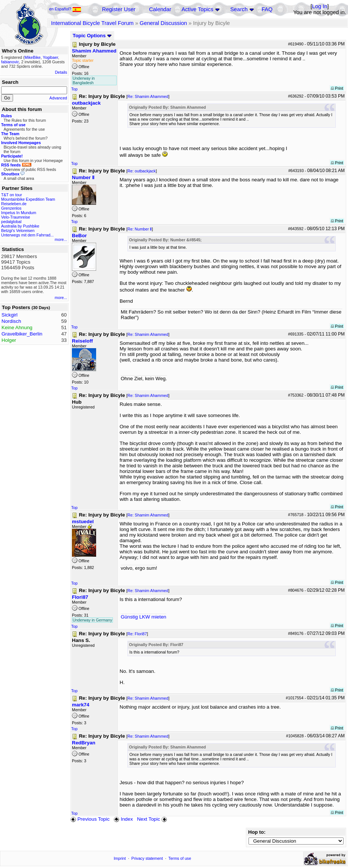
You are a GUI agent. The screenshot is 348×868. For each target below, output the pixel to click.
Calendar (160, 9)
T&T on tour (12, 195)
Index (123, 819)
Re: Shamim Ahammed (148, 96)
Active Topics (197, 9)
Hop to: (257, 832)
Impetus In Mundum (19, 213)
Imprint (120, 858)
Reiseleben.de (14, 204)
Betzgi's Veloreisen (18, 230)
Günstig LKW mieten (143, 617)
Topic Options (92, 36)
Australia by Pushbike (20, 226)
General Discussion (163, 23)
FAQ (267, 9)
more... (61, 239)
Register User (119, 9)
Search (239, 9)
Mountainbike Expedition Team (28, 199)
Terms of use (180, 858)
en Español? (65, 9)
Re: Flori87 (137, 634)
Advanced (58, 98)
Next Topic (153, 819)
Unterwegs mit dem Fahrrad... (27, 235)
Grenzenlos (11, 208)
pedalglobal (11, 222)
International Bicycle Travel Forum (92, 23)
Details (61, 72)
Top (74, 89)
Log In (320, 6)
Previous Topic (90, 819)
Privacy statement (147, 858)
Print (337, 88)
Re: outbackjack (142, 171)
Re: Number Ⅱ (140, 229)
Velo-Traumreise (16, 217)
